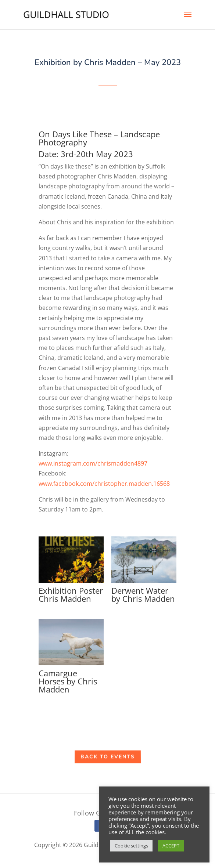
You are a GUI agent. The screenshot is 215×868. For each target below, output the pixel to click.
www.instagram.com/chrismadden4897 (93, 463)
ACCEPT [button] (171, 846)
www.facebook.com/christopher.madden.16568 (104, 484)
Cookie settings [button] (131, 846)
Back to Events (108, 757)
